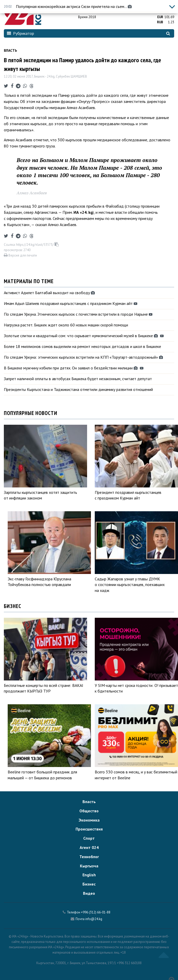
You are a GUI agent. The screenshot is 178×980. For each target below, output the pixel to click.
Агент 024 (89, 847)
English (89, 875)
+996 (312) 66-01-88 (96, 912)
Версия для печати (20, 255)
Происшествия (89, 829)
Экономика (89, 820)
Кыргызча (89, 866)
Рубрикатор (20, 33)
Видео (89, 893)
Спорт (89, 838)
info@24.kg (94, 919)
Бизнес (89, 884)
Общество (89, 811)
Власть (10, 50)
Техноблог (89, 857)
